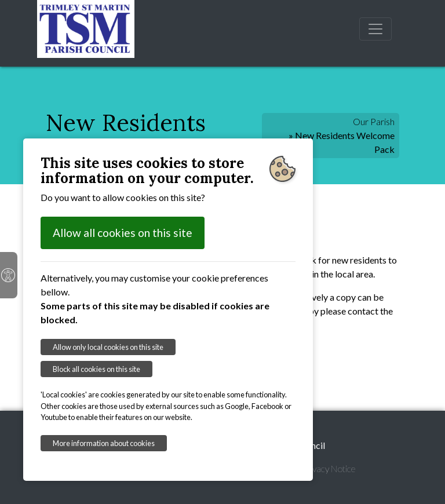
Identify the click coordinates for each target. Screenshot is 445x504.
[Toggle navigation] (375, 29)
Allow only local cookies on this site (108, 347)
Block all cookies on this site (96, 369)
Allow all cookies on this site (123, 233)
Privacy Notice (329, 468)
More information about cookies (104, 443)
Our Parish (374, 121)
